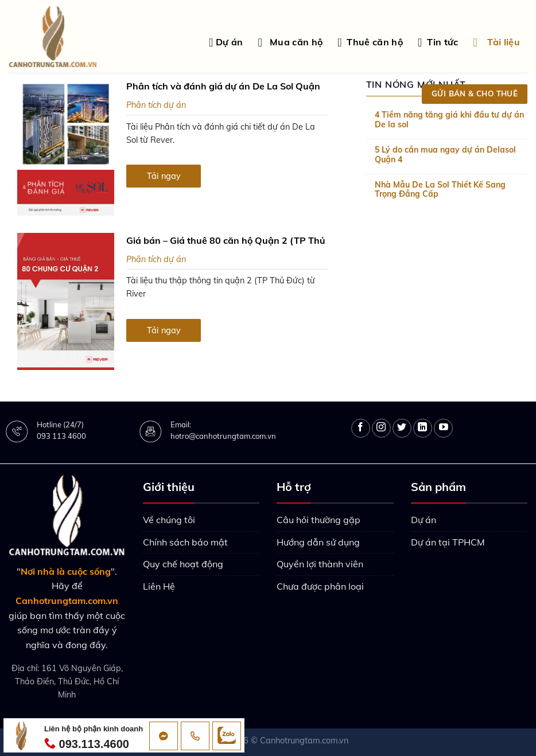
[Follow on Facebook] (361, 428)
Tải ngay (164, 176)
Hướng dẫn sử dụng (318, 542)
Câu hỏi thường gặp (319, 520)
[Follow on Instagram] (381, 428)
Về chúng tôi (169, 520)
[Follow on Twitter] (402, 428)
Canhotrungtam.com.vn (304, 741)
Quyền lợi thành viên (320, 564)
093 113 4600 (61, 436)
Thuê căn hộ (370, 42)
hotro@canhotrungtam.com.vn (223, 436)
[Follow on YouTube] (443, 428)
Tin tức (438, 42)
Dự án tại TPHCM (448, 542)
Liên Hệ (159, 586)
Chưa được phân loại (320, 586)
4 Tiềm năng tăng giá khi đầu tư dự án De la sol (449, 120)
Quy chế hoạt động (183, 564)
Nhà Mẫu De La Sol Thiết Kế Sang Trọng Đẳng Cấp (440, 190)
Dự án (226, 42)
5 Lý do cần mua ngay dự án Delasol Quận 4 (445, 155)
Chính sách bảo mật (185, 542)
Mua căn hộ (290, 42)
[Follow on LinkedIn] (423, 428)
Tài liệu (497, 42)
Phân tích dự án (156, 105)
